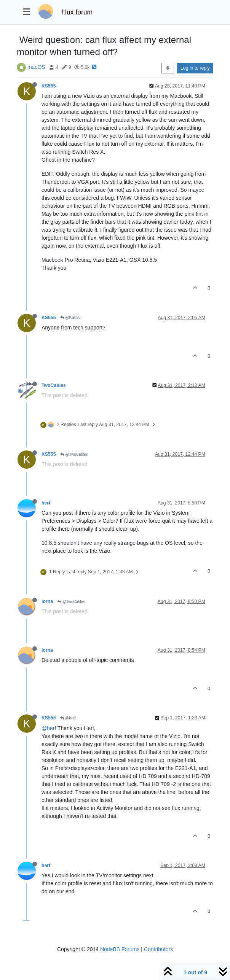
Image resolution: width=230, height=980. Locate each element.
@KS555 (70, 317)
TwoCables (54, 385)
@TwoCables (74, 454)
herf (46, 503)
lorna (47, 601)
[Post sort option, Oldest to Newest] (168, 68)
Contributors (158, 949)
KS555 (49, 86)
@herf (68, 718)
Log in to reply (195, 68)
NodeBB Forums (120, 949)
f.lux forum (77, 12)
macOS (36, 67)
